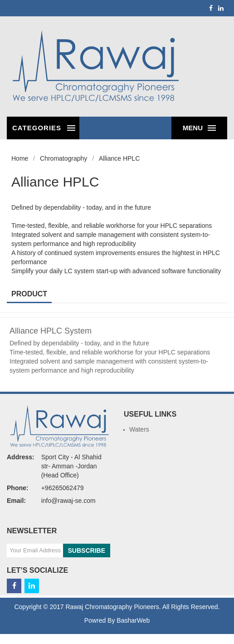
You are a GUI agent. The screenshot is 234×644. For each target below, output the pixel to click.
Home (20, 158)
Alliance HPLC (119, 158)
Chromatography (63, 158)
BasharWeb (133, 620)
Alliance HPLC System (51, 331)
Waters (139, 429)
